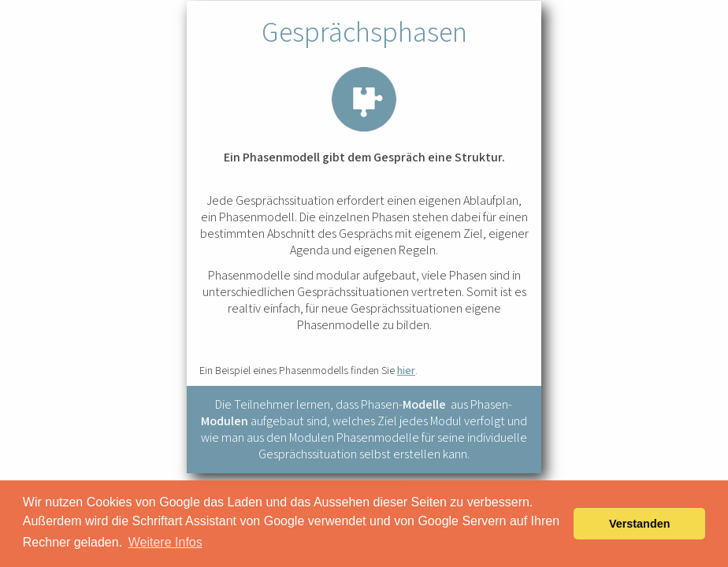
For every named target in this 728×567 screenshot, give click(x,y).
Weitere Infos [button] (165, 542)
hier (406, 370)
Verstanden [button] (640, 524)
